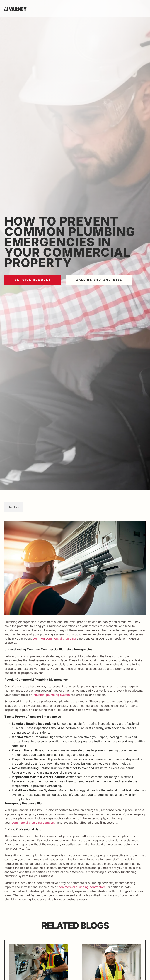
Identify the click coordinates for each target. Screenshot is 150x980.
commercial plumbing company (34, 823)
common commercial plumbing (54, 638)
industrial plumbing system (51, 695)
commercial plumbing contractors (82, 887)
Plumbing (14, 507)
